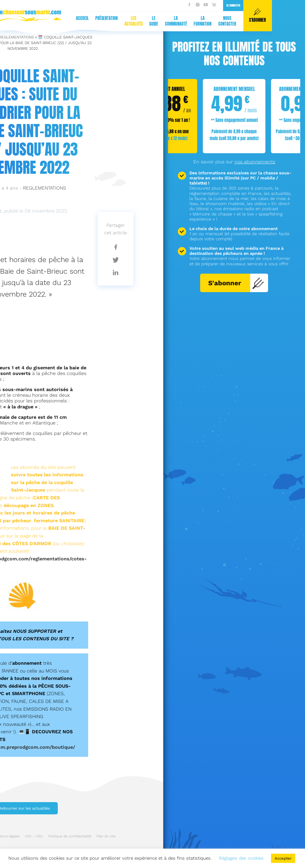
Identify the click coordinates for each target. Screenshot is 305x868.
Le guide (45, 21)
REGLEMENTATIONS (45, 188)
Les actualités (25, 21)
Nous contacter (119, 21)
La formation (94, 21)
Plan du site (106, 836)
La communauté (67, 21)
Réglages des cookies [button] (241, 858)
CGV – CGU (34, 836)
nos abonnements (255, 162)
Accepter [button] (283, 858)
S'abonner (236, 283)
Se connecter (125, 5)
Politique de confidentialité (70, 836)
